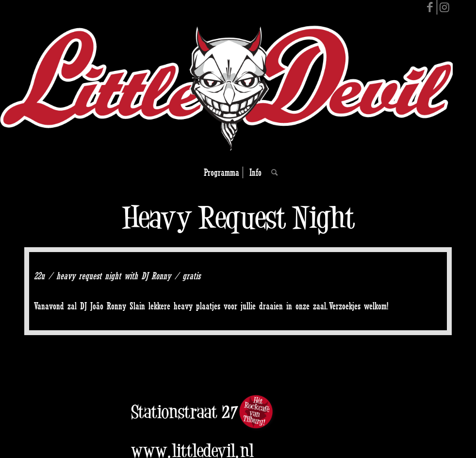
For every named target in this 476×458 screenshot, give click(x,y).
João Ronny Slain (118, 306)
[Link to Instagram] (444, 7)
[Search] (272, 172)
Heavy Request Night (238, 217)
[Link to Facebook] (430, 7)
